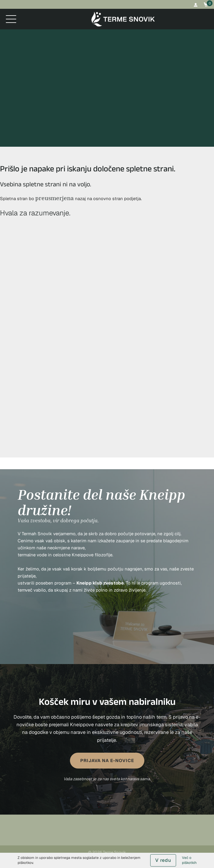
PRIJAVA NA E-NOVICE (107, 760)
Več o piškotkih (189, 860)
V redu (163, 860)
